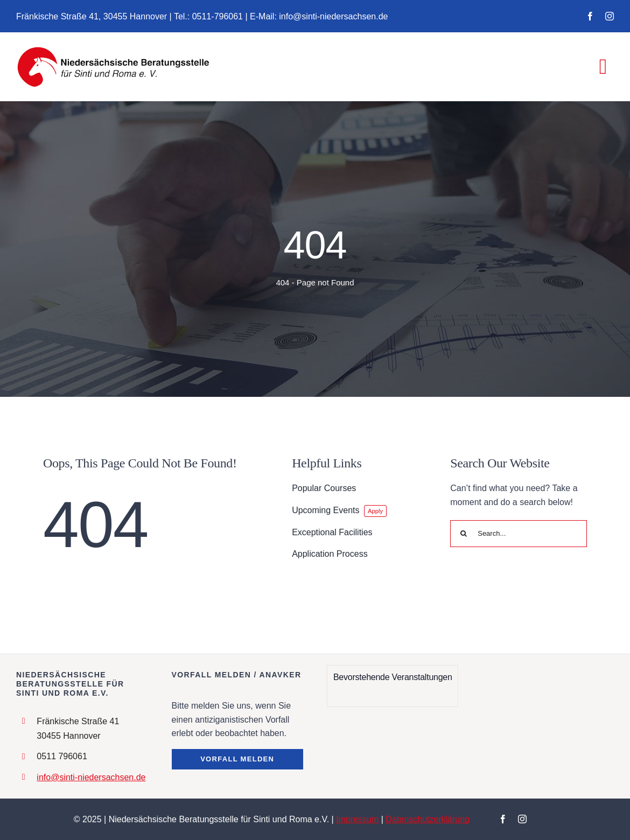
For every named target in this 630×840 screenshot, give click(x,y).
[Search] (464, 534)
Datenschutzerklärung (428, 819)
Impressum (357, 819)
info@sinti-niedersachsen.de (91, 777)
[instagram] (610, 16)
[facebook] (590, 16)
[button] (237, 759)
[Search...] (519, 534)
